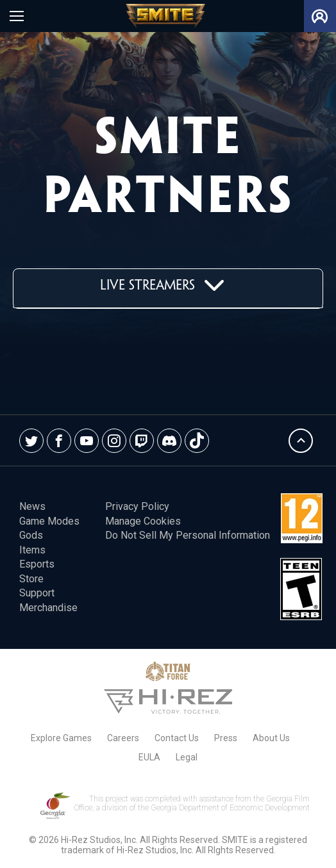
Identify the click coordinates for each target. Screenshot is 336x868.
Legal (187, 757)
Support (37, 593)
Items (32, 550)
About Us (271, 738)
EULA (149, 757)
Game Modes (49, 521)
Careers (123, 738)
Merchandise (48, 608)
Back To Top (301, 441)
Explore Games (61, 738)
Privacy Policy (137, 506)
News (32, 506)
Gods (31, 535)
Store (31, 579)
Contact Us (177, 738)
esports (37, 564)
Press (226, 738)
